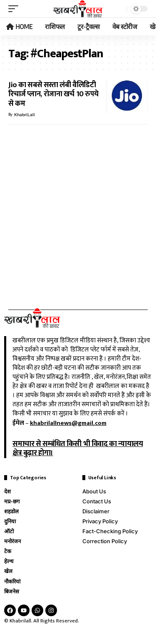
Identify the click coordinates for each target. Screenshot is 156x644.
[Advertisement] (78, 212)
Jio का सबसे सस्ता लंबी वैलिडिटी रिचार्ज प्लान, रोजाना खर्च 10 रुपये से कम (53, 94)
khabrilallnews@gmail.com (68, 423)
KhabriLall (25, 115)
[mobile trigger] (15, 9)
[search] (118, 9)
